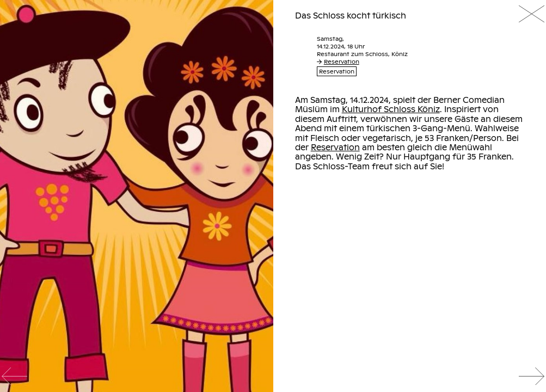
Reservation (338, 62)
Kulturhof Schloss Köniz (391, 109)
